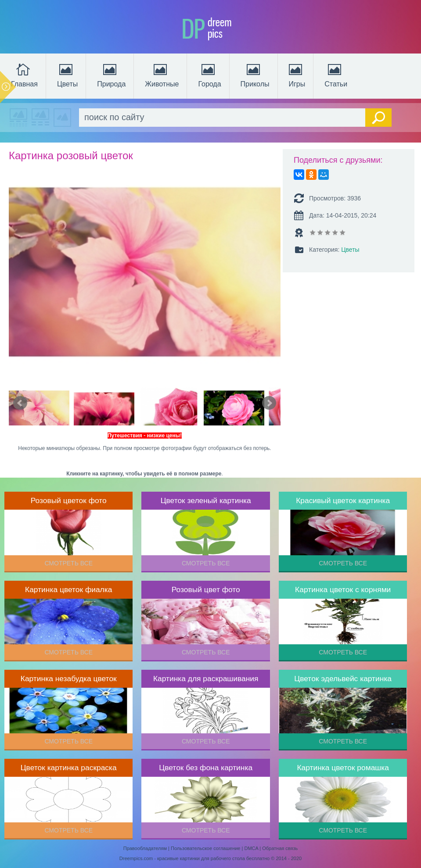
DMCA (251, 848)
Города (209, 75)
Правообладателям (145, 848)
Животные (162, 75)
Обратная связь (280, 848)
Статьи (336, 75)
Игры (296, 75)
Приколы (255, 75)
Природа (111, 75)
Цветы (67, 75)
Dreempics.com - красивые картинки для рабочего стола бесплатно (194, 858)
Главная (24, 75)
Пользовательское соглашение (205, 848)
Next (269, 403)
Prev (20, 403)
